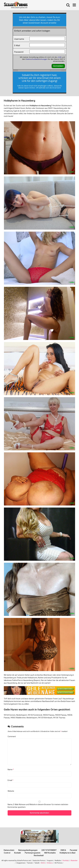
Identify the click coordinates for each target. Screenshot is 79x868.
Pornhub (66, 860)
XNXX (43, 863)
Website (11, 791)
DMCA (63, 850)
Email (10, 780)
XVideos (50, 863)
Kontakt (18, 853)
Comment (12, 736)
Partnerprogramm (33, 853)
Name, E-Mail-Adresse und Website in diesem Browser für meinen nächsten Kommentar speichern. (38, 806)
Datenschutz (9, 850)
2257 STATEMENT (49, 850)
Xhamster (74, 860)
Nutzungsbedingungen (28, 850)
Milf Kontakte (50, 853)
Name (11, 770)
